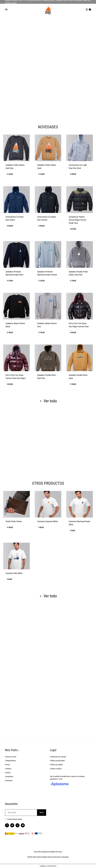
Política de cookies (56, 765)
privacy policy (17, 819)
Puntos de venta (11, 757)
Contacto (8, 769)
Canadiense (9, 776)
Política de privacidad (57, 761)
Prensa (7, 765)
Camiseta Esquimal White (48, 521)
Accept (15, 819)
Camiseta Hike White (14, 573)
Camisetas (9, 780)
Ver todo (48, 401)
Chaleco (8, 773)
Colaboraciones (10, 761)
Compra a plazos (56, 769)
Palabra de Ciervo (56, 852)
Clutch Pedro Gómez (14, 521)
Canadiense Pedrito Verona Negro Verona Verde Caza (77, 220)
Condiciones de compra (58, 757)
